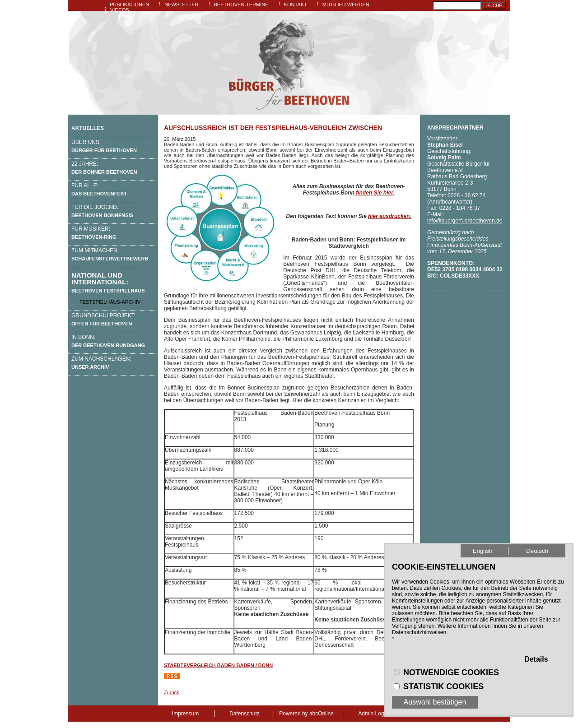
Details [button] (536, 659)
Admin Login (373, 714)
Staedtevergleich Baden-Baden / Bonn (218, 665)
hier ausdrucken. (390, 216)
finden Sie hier (374, 193)
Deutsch (537, 551)
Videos (120, 10)
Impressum (185, 714)
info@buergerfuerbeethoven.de (465, 221)
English (483, 551)
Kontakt (296, 5)
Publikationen (129, 5)
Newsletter (181, 5)
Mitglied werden (346, 5)
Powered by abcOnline (306, 714)
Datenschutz (245, 714)
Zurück (172, 692)
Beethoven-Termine (241, 5)
